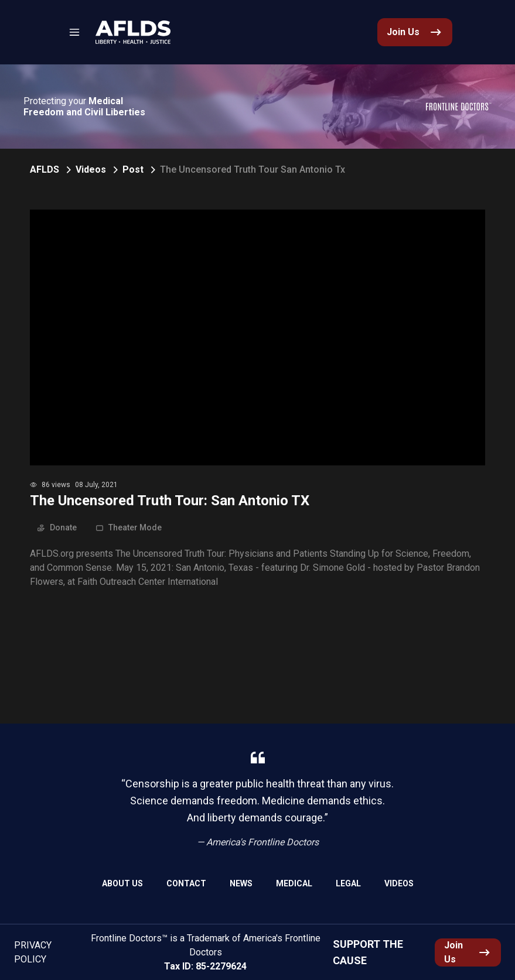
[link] (133, 32)
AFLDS (45, 169)
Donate (57, 527)
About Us (122, 883)
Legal (348, 883)
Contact (186, 883)
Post (133, 169)
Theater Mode (129, 527)
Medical (294, 883)
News (241, 883)
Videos (91, 169)
